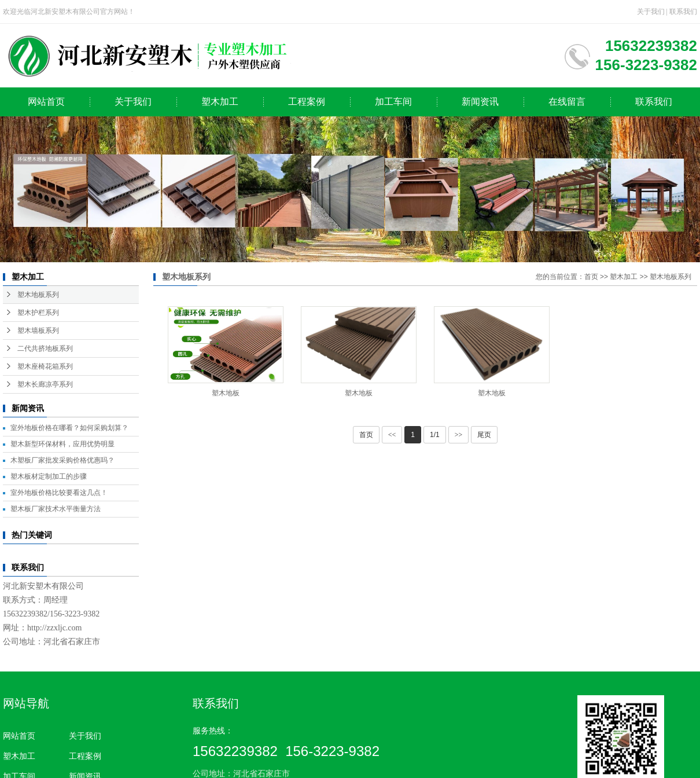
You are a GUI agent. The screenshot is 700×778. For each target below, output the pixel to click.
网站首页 (46, 102)
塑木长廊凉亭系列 (45, 384)
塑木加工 (220, 102)
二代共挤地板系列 (45, 348)
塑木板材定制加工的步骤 (49, 476)
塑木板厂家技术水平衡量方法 (56, 509)
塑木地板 (226, 393)
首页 (591, 277)
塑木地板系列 (38, 295)
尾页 (484, 435)
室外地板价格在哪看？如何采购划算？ (69, 428)
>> (459, 435)
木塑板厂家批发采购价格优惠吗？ (62, 460)
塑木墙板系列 (38, 331)
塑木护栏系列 (38, 313)
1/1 (435, 435)
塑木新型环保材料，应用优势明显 (62, 444)
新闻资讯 (480, 102)
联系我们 (683, 12)
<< (392, 435)
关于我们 (651, 12)
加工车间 (393, 102)
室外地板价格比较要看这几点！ (59, 493)
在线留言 (567, 102)
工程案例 (307, 102)
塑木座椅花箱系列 (45, 366)
